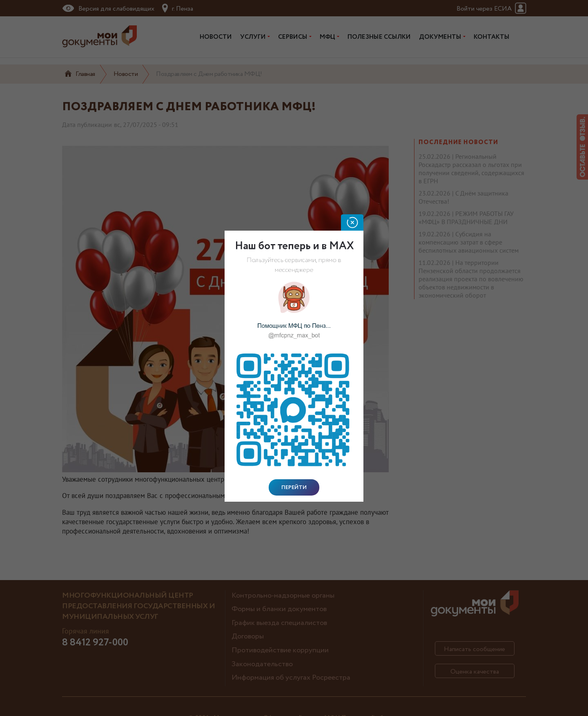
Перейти (294, 487)
